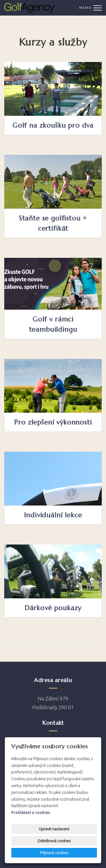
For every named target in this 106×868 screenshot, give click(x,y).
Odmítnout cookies (54, 841)
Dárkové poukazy (53, 608)
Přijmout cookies (54, 853)
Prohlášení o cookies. (31, 813)
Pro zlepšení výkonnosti (53, 422)
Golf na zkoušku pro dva (53, 125)
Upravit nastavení (54, 829)
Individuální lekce (53, 515)
